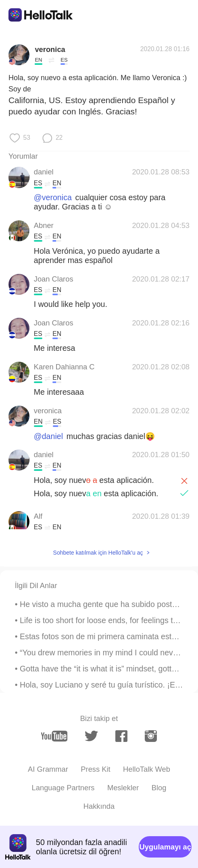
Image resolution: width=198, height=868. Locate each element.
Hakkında (99, 806)
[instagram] (151, 736)
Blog (159, 788)
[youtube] (54, 736)
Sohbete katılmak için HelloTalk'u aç (98, 553)
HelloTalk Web (147, 769)
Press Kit (95, 769)
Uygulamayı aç (165, 847)
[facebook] (121, 736)
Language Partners (63, 788)
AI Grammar (48, 769)
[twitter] (91, 736)
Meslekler (123, 788)
